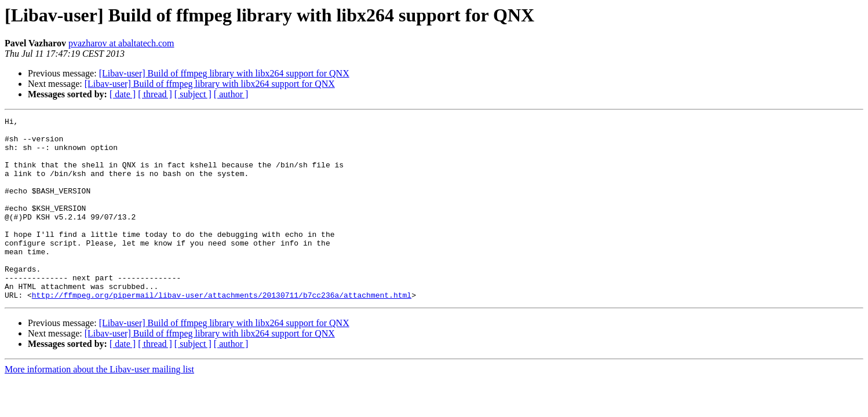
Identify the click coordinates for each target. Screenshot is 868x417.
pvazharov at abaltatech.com (121, 43)
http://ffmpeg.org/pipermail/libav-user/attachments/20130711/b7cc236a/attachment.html (222, 331)
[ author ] (231, 94)
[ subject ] (193, 94)
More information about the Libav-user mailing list (99, 406)
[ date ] (123, 94)
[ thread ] (155, 94)
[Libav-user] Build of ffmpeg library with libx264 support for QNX (224, 73)
